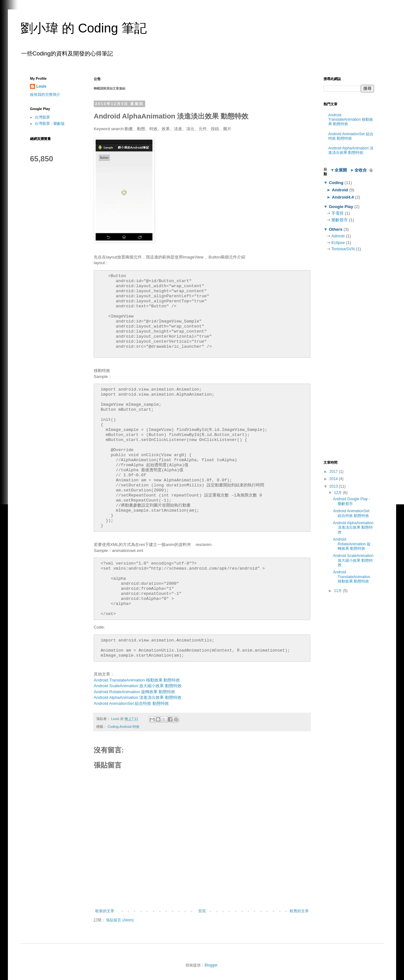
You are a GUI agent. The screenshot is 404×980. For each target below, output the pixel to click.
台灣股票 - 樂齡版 (50, 124)
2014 (334, 479)
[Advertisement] (349, 356)
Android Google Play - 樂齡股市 (351, 501)
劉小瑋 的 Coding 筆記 (84, 28)
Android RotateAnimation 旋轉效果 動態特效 (134, 692)
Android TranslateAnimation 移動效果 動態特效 (137, 680)
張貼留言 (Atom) (120, 920)
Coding (336, 183)
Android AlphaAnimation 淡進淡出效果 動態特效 (138, 697)
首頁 (202, 911)
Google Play (341, 207)
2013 (334, 486)
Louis (41, 86)
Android (340, 190)
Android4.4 (343, 197)
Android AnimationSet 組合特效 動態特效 (131, 703)
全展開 (341, 170)
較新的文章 (105, 911)
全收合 (361, 170)
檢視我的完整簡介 (45, 95)
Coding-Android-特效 (124, 727)
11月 (339, 591)
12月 (339, 493)
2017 (334, 472)
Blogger (211, 965)
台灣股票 (42, 117)
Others (336, 229)
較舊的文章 (299, 911)
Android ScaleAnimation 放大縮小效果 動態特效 (138, 686)
